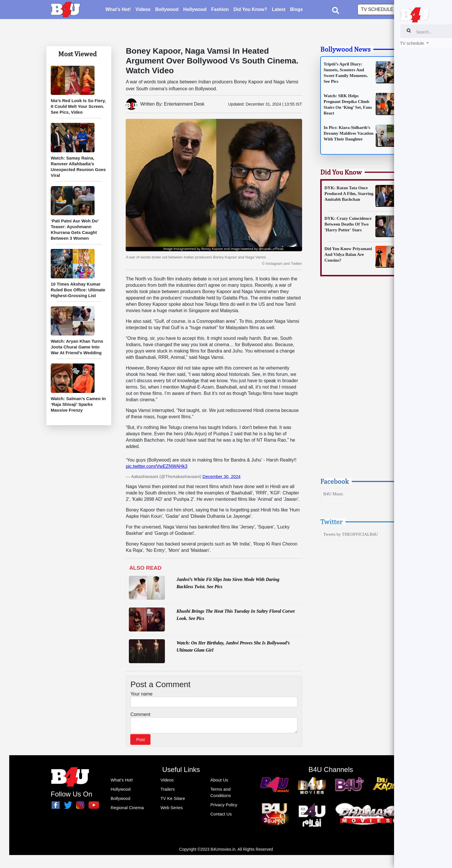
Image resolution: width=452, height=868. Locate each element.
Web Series (172, 809)
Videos (143, 10)
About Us (219, 782)
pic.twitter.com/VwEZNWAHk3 (157, 466)
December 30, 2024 (222, 476)
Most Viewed (77, 54)
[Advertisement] (361, 382)
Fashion (220, 10)
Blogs (296, 10)
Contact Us (221, 816)
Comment (140, 714)
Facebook (335, 481)
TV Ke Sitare (173, 800)
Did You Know (341, 172)
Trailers (168, 791)
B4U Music (334, 494)
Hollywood (195, 10)
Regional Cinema (127, 809)
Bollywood (167, 10)
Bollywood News (345, 49)
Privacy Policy (224, 806)
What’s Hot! (122, 782)
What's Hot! (118, 10)
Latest (279, 10)
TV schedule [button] (378, 10)
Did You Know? (250, 10)
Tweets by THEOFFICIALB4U (351, 534)
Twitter (331, 522)
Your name (141, 694)
